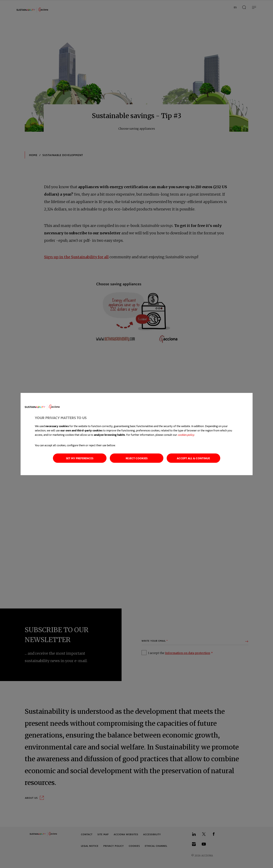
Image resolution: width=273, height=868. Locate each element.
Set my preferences (80, 458)
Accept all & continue (193, 458)
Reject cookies (137, 458)
